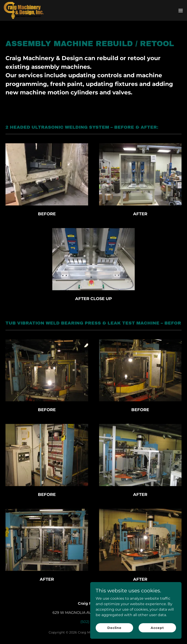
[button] (181, 11)
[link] (24, 10)
